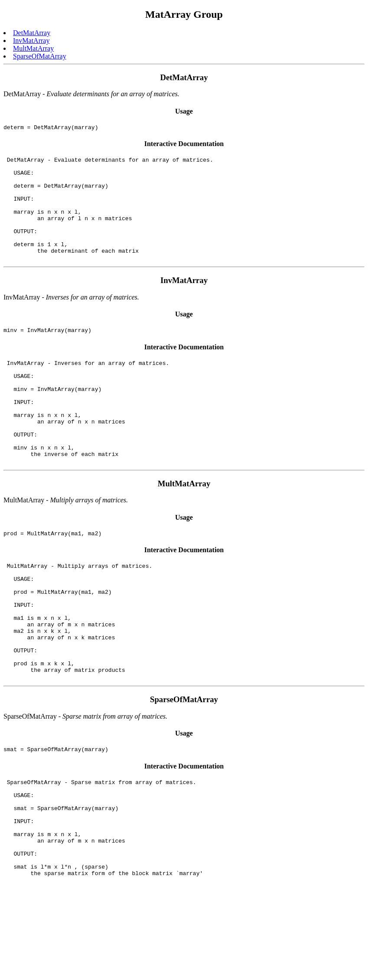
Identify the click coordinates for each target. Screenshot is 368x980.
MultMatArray (33, 48)
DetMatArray (32, 33)
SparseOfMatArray (40, 56)
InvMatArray (31, 41)
